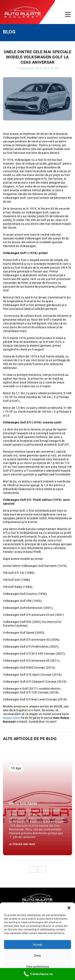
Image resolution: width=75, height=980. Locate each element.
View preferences (38, 967)
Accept (37, 945)
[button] (69, 907)
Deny (37, 956)
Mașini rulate (12, 718)
